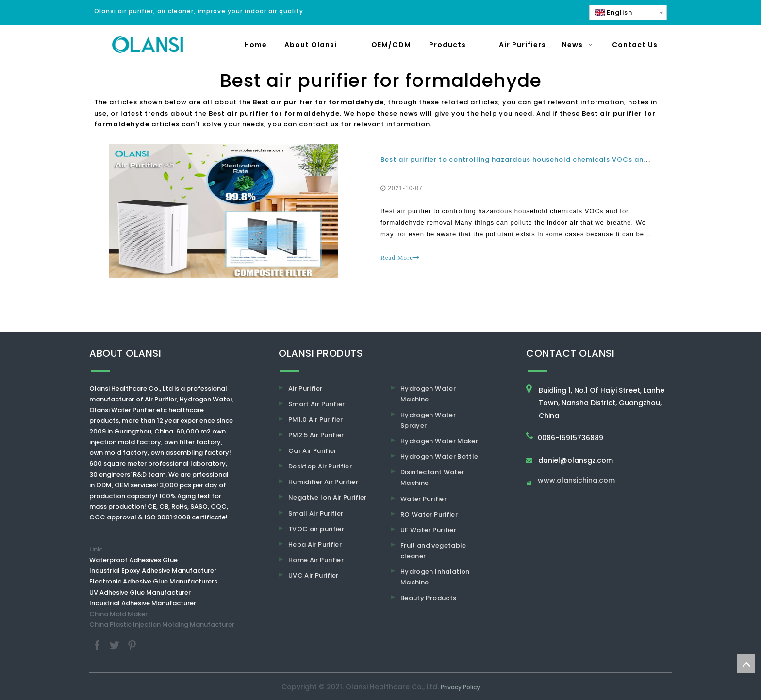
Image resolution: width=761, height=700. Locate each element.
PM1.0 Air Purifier (315, 420)
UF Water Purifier (428, 530)
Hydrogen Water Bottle (439, 457)
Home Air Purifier (316, 560)
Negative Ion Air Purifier (328, 497)
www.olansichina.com (576, 481)
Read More (400, 258)
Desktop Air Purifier (320, 466)
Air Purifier (305, 389)
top (746, 664)
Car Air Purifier (313, 451)
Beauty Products (428, 598)
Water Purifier (423, 499)
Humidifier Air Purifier (323, 482)
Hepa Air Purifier (315, 544)
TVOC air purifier (316, 529)
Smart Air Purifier (316, 404)
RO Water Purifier (429, 514)
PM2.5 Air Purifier (316, 435)
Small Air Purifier (316, 513)
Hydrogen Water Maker (439, 441)
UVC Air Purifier (314, 575)
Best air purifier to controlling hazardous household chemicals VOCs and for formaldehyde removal (564, 159)
